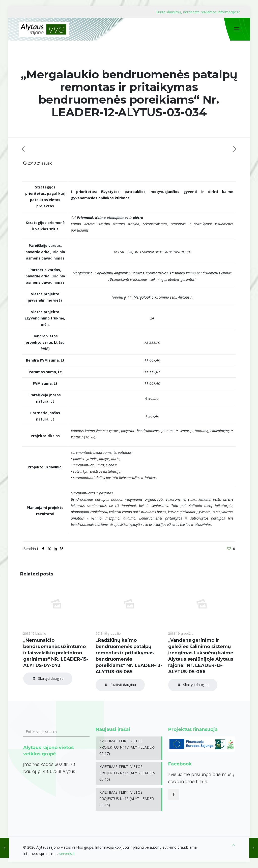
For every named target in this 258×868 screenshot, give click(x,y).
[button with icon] (174, 794)
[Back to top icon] (233, 845)
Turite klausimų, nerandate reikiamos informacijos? (198, 12)
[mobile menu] (237, 29)
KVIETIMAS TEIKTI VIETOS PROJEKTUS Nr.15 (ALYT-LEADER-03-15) (127, 799)
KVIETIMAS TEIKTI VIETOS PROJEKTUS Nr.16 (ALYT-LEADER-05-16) (127, 773)
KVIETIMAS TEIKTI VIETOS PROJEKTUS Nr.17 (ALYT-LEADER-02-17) (127, 747)
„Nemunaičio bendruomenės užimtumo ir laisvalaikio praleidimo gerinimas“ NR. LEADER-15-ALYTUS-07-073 (56, 653)
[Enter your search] (56, 732)
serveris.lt (67, 854)
